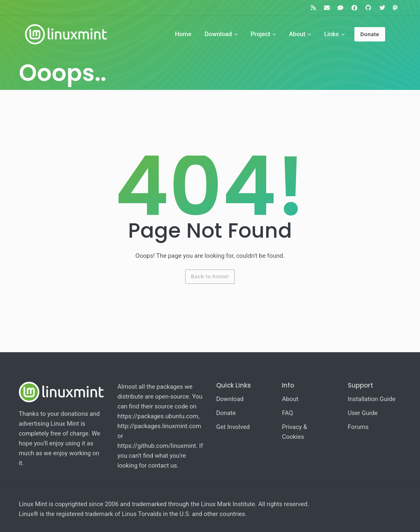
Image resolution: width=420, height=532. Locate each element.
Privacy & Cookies (294, 432)
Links (331, 34)
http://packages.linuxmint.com (159, 426)
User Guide (363, 413)
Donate (370, 34)
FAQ (287, 413)
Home (183, 34)
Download (218, 34)
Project (260, 34)
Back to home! (210, 276)
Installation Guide (372, 399)
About (297, 34)
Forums (358, 427)
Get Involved (233, 427)
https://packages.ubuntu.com (158, 416)
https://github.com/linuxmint (157, 446)
